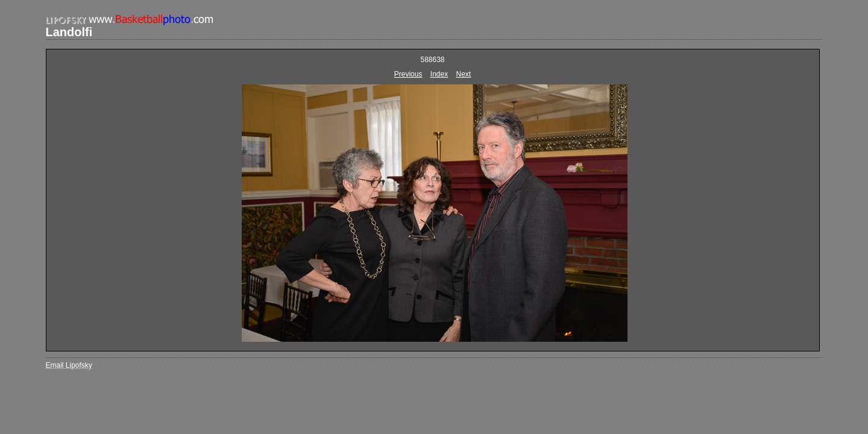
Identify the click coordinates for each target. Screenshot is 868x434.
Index (439, 74)
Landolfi (69, 32)
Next (464, 74)
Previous (408, 74)
